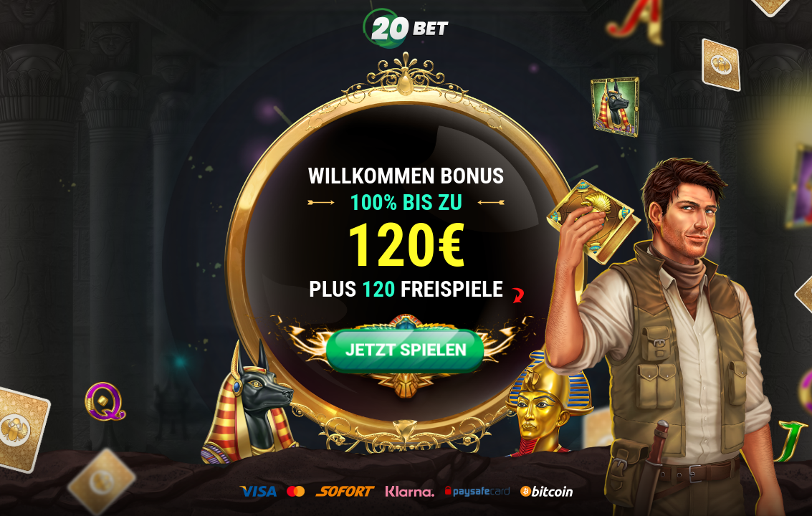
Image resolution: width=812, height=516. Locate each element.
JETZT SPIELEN (406, 350)
